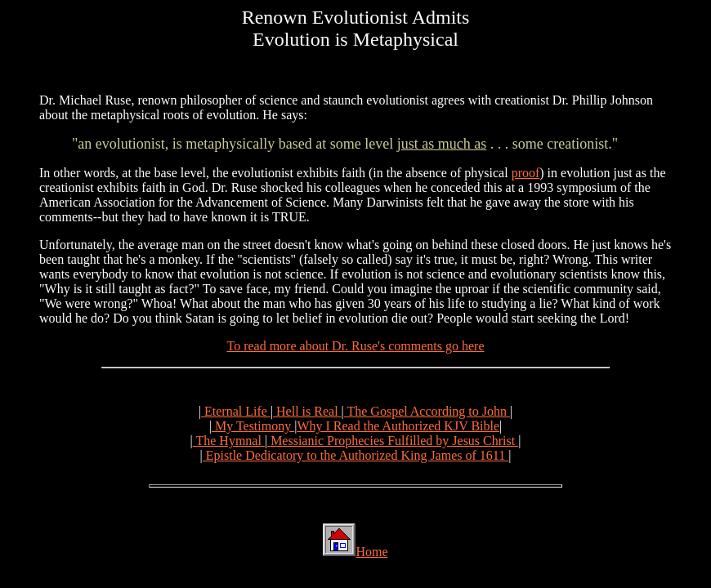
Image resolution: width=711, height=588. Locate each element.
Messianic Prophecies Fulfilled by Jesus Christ (393, 441)
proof (526, 173)
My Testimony (253, 426)
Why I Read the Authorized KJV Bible (398, 426)
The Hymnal (229, 441)
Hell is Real (307, 411)
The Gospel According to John (427, 411)
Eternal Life (236, 411)
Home (371, 552)
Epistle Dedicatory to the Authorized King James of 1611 (355, 455)
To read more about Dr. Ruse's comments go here (355, 346)
